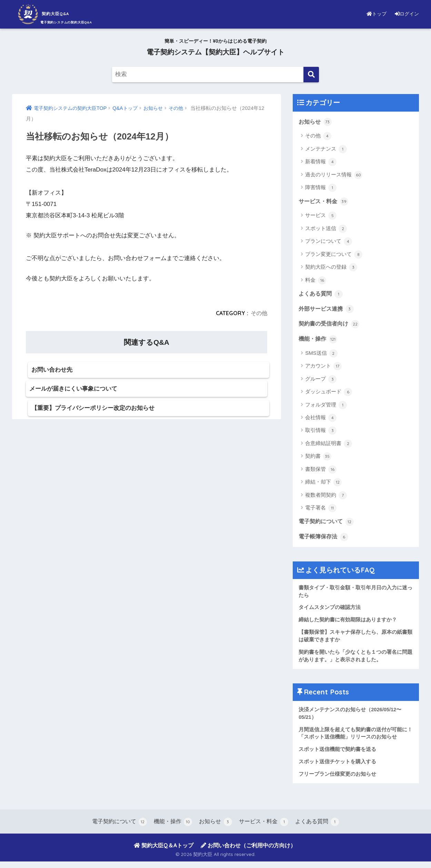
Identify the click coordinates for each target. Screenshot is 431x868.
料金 (316, 281)
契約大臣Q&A (55, 13)
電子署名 (321, 510)
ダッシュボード (329, 394)
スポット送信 (326, 229)
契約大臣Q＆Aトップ (164, 852)
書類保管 (321, 472)
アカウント (323, 368)
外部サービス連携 (328, 310)
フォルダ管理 (326, 407)
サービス (321, 216)
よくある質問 (322, 295)
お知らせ (316, 122)
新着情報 (321, 162)
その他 (259, 313)
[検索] (311, 75)
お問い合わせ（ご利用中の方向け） (248, 852)
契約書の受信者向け (330, 325)
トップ (372, 14)
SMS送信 (321, 355)
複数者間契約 (326, 497)
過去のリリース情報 (334, 175)
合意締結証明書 (329, 446)
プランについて (329, 242)
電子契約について (328, 524)
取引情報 (321, 433)
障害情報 (321, 188)
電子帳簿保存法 (325, 539)
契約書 (318, 458)
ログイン (405, 14)
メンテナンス (326, 149)
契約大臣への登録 (331, 268)
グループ (321, 381)
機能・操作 (319, 341)
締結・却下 (323, 484)
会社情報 (321, 420)
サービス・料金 (325, 202)
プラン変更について (334, 255)
